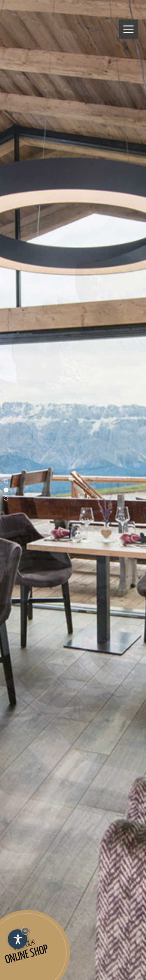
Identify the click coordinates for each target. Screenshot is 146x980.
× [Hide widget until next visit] (25, 931)
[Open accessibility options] (18, 939)
